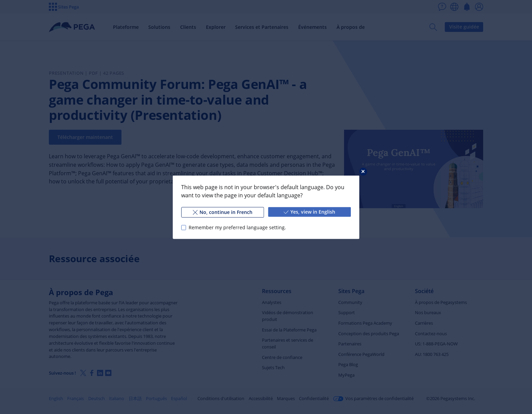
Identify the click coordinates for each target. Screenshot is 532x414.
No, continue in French (223, 212)
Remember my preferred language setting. (237, 227)
